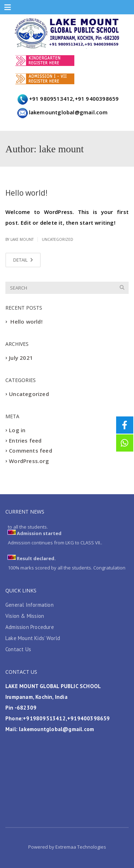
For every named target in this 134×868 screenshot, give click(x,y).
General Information (29, 605)
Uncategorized (58, 239)
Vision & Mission (25, 616)
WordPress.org (29, 461)
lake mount (22, 239)
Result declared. (36, 559)
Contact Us (18, 649)
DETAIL (23, 260)
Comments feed (31, 451)
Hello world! (26, 193)
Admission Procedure (30, 627)
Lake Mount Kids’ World (33, 638)
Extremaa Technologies (80, 847)
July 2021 (21, 358)
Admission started (39, 534)
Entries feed (25, 440)
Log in (17, 430)
